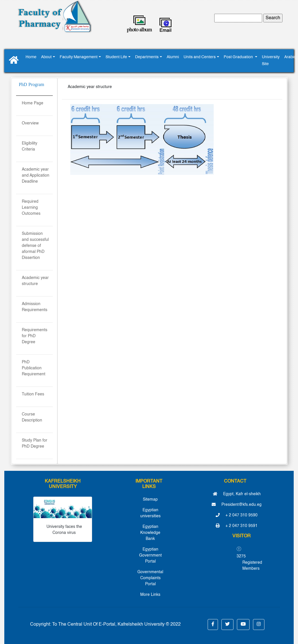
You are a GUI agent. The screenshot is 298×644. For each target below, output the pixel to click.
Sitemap (150, 499)
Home (31, 57)
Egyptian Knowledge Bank (150, 533)
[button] (213, 625)
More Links (150, 595)
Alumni (173, 57)
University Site (271, 61)
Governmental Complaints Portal (150, 578)
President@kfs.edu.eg (237, 505)
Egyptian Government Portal (150, 555)
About (46, 57)
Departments (147, 57)
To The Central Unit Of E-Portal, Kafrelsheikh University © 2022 (116, 625)
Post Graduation (239, 57)
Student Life (116, 57)
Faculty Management (79, 57)
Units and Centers (200, 57)
